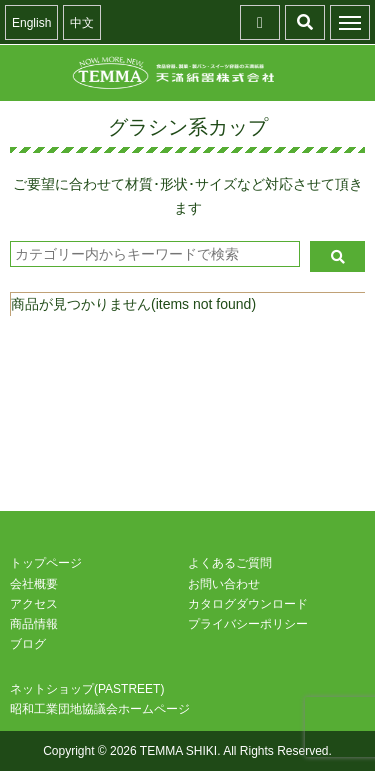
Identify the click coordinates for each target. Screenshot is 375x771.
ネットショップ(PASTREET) (87, 689)
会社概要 (34, 584)
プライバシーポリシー (248, 624)
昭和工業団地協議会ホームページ (100, 709)
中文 (82, 23)
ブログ (28, 644)
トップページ (46, 563)
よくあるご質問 (230, 563)
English (31, 23)
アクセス (34, 604)
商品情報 (34, 624)
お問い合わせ (224, 584)
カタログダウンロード (248, 604)
